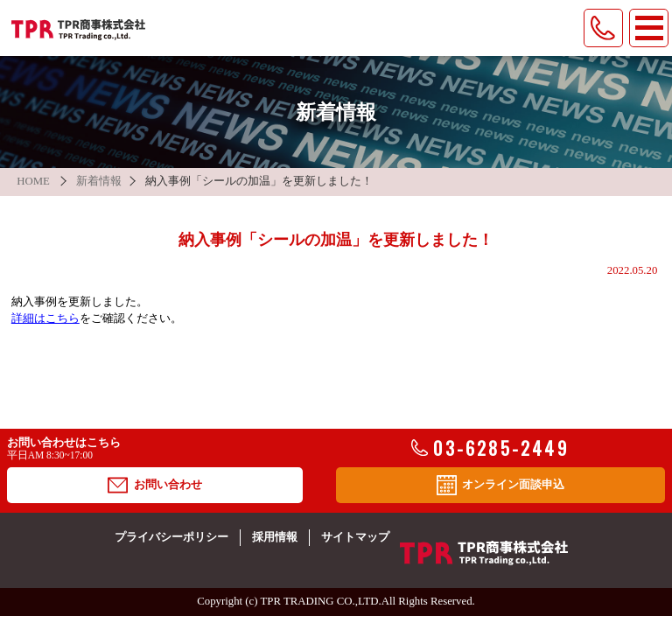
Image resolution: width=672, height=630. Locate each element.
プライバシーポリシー (171, 537)
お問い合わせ (154, 485)
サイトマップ (355, 537)
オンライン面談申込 (500, 485)
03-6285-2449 (490, 448)
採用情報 (275, 537)
